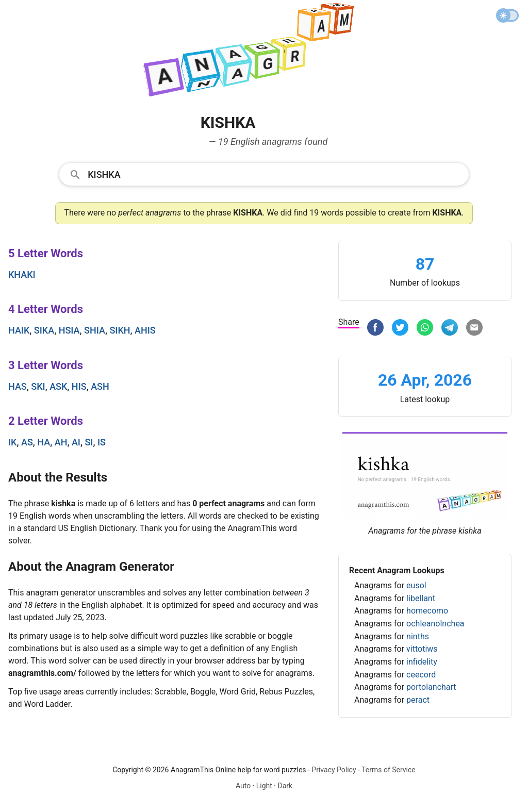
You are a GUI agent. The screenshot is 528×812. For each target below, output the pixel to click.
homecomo (427, 611)
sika (44, 330)
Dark (285, 786)
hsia (69, 330)
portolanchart (431, 687)
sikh (120, 330)
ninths (418, 636)
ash (100, 386)
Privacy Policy (334, 770)
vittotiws (422, 649)
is (102, 442)
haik (19, 330)
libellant (421, 598)
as (27, 442)
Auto (243, 786)
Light (264, 786)
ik (12, 442)
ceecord (421, 675)
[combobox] (264, 174)
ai (76, 442)
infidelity (422, 662)
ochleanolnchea (435, 624)
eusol (416, 585)
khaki (22, 275)
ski (38, 386)
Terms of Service (389, 770)
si (89, 442)
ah (61, 442)
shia (95, 330)
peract (418, 700)
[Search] (275, 174)
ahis (145, 330)
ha (44, 442)
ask (58, 386)
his (79, 386)
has (18, 386)
